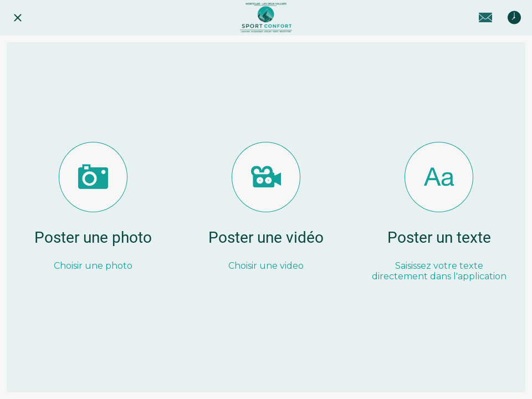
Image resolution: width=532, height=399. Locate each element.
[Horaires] (514, 18)
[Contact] (485, 18)
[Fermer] (18, 18)
